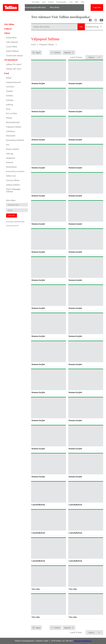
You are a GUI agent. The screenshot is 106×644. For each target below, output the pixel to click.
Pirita (8, 109)
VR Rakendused (11, 60)
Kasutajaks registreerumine (15, 222)
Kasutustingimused (31, 7)
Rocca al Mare (12, 113)
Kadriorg (10, 105)
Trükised (8, 29)
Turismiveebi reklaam (14, 56)
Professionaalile (61, 2)
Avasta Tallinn (12, 47)
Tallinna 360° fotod (14, 69)
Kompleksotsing (94, 27)
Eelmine (57, 53)
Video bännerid (12, 42)
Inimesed (10, 162)
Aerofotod (10, 87)
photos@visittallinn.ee (83, 641)
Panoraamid (11, 136)
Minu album (55, 7)
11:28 (71, 2)
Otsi (81, 27)
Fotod (7, 73)
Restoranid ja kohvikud (15, 140)
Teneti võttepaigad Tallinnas (13, 190)
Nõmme (9, 118)
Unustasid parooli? (12, 226)
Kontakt (43, 7)
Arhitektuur (11, 131)
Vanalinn (10, 91)
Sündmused (11, 158)
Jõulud (9, 78)
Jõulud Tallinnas (12, 51)
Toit (8, 145)
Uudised (51, 2)
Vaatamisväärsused (13, 82)
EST (77, 2)
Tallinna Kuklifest (13, 185)
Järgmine (67, 53)
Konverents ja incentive (15, 171)
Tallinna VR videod (14, 64)
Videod (7, 33)
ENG (82, 2)
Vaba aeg (10, 154)
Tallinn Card (11, 176)
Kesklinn (10, 96)
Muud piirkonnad (13, 122)
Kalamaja (10, 100)
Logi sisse (97, 7)
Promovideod (11, 38)
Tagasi (38, 53)
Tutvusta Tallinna (13, 180)
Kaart (44, 2)
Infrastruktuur (11, 167)
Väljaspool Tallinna (14, 127)
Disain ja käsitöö (13, 149)
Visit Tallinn (36, 2)
